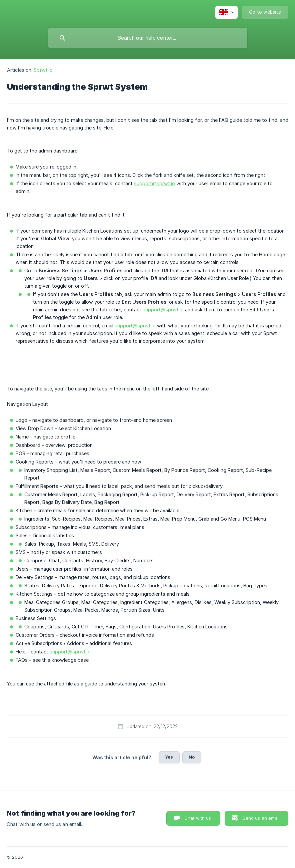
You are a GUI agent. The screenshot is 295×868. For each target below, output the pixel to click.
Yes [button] (169, 757)
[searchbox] (148, 38)
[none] (226, 12)
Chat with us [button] (198, 818)
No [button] (192, 757)
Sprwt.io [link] (43, 70)
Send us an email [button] (261, 818)
